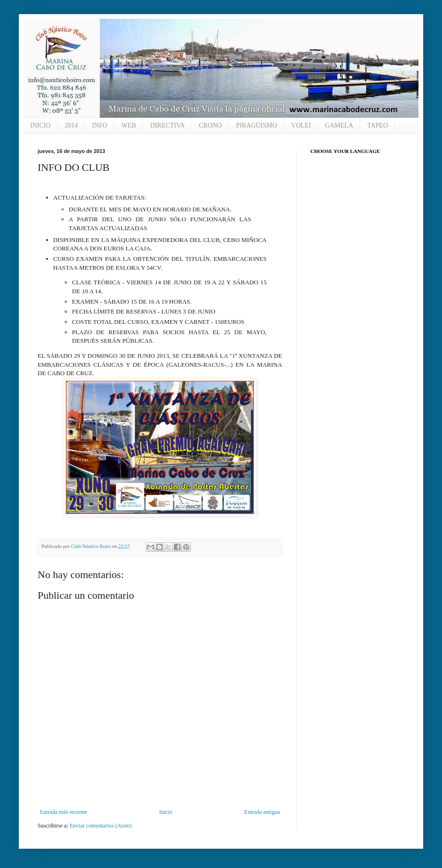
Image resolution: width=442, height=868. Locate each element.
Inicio (166, 812)
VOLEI (301, 125)
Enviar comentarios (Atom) (101, 826)
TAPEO (378, 125)
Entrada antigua (262, 812)
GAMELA (339, 125)
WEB (129, 125)
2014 (71, 125)
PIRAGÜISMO (257, 125)
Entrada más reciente (64, 812)
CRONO (210, 125)
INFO (100, 125)
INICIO (40, 125)
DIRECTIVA (167, 125)
